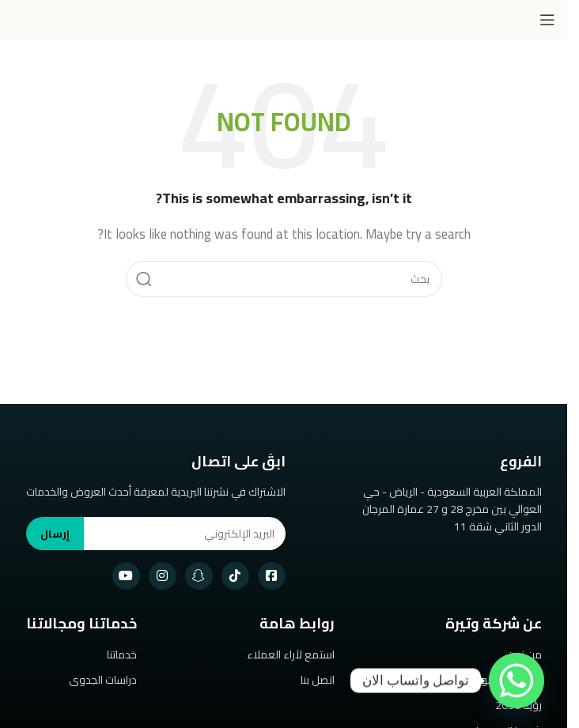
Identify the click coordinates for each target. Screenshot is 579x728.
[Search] (284, 279)
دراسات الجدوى (103, 680)
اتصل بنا (318, 680)
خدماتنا (122, 654)
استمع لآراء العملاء (291, 654)
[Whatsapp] (517, 681)
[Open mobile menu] (547, 20)
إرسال (55, 534)
